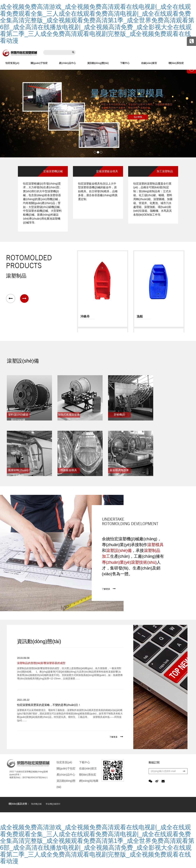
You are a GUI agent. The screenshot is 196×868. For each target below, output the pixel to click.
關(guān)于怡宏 (39, 63)
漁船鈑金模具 (69, 470)
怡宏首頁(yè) (12, 63)
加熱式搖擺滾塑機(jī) (69, 415)
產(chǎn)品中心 (67, 63)
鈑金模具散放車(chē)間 (119, 471)
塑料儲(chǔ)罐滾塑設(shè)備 (18, 415)
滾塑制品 (16, 276)
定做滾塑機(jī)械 (53, 171)
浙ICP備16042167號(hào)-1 (35, 777)
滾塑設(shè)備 (23, 361)
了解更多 (106, 589)
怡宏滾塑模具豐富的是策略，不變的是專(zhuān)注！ (49, 705)
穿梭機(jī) (119, 415)
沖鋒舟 (85, 316)
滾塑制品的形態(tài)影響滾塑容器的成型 (41, 663)
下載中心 (125, 63)
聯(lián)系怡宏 (176, 63)
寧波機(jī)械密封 (53, 804)
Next (192, 114)
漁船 (140, 316)
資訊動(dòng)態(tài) (98, 63)
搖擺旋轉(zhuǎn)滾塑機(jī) (18, 471)
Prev (4, 114)
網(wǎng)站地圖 (89, 781)
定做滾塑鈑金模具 (107, 171)
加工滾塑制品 (165, 171)
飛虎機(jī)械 (36, 804)
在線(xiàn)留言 (149, 63)
